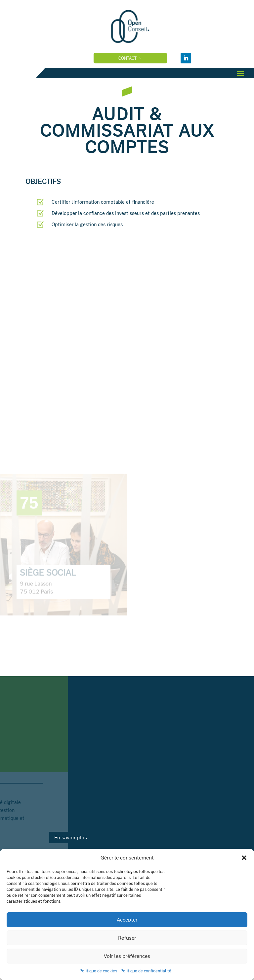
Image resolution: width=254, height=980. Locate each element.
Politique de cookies (98, 971)
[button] (244, 858)
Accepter (127, 920)
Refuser (127, 938)
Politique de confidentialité (146, 971)
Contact (141, 58)
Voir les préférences (127, 956)
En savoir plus (71, 838)
